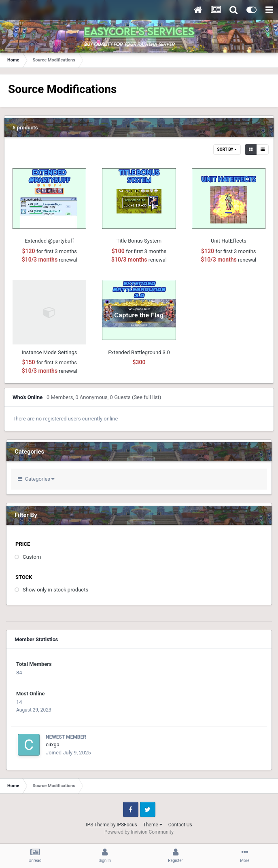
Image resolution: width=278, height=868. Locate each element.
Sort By (227, 149)
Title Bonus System (139, 241)
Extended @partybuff (49, 241)
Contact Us (180, 825)
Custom (32, 557)
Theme (153, 825)
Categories (36, 479)
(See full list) (146, 397)
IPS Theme (98, 825)
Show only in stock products (55, 590)
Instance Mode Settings (50, 352)
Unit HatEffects (229, 241)
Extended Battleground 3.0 (139, 352)
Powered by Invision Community (139, 832)
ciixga (53, 744)
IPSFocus (127, 825)
